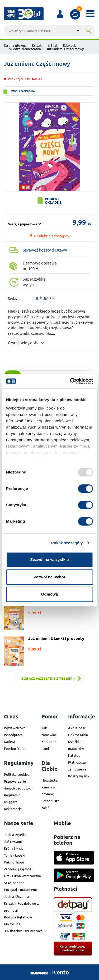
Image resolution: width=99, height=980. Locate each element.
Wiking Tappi (14, 862)
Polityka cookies (17, 774)
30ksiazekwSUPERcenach (23, 931)
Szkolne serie (14, 883)
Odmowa (49, 594)
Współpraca (13, 735)
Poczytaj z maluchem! (20, 890)
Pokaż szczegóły (67, 543)
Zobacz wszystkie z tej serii (48, 678)
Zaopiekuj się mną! (18, 869)
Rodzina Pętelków (18, 917)
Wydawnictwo (15, 728)
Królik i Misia (14, 848)
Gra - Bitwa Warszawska (22, 876)
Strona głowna (15, 45)
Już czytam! (13, 841)
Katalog (74, 755)
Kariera (10, 742)
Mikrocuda (12, 924)
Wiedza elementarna (25, 49)
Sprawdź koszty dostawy (45, 250)
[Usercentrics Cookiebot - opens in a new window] (70, 381)
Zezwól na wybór (49, 577)
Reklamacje (13, 809)
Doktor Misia (78, 735)
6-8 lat (53, 45)
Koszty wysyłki (79, 776)
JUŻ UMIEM (45, 298)
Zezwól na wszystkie (50, 559)
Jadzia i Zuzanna (16, 896)
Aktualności (77, 728)
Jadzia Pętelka (15, 835)
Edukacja (70, 45)
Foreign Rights (15, 748)
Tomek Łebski (15, 855)
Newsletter (50, 780)
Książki (37, 45)
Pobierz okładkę (53, 201)
